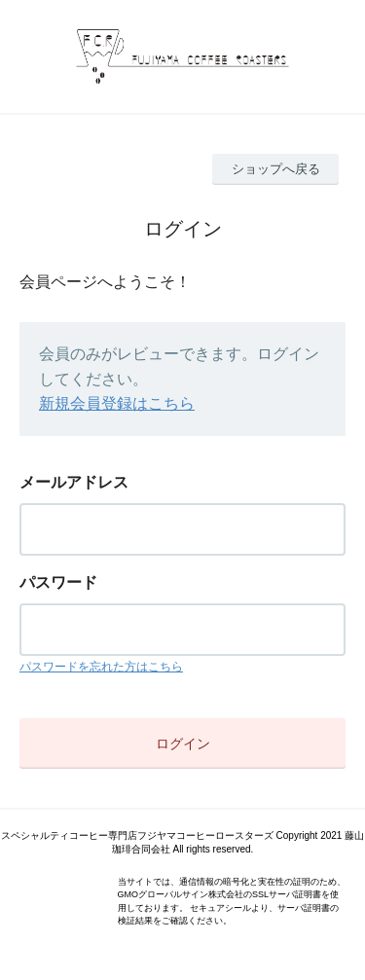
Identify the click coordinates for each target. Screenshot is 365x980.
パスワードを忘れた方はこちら (101, 667)
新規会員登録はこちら (117, 403)
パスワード (58, 582)
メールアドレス (74, 482)
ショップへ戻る (276, 169)
